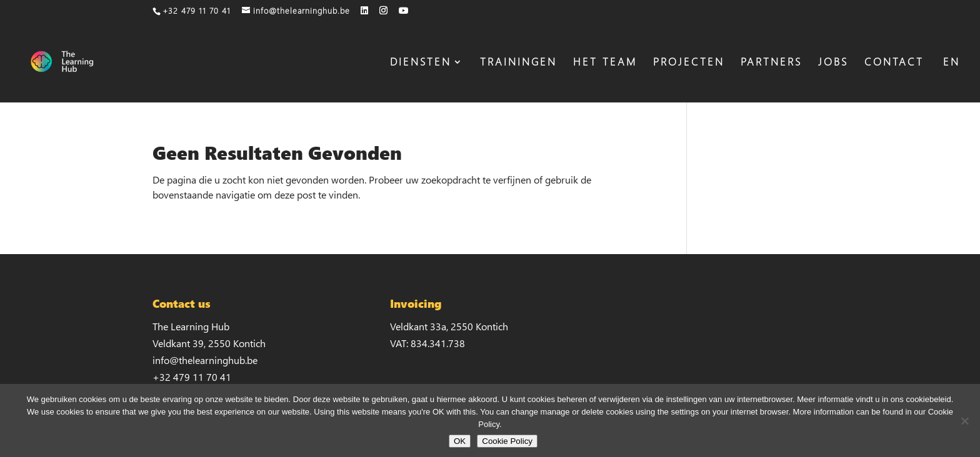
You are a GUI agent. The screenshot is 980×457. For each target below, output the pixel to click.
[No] (964, 421)
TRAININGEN (518, 63)
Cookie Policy (507, 441)
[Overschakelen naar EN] (950, 80)
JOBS (833, 63)
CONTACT (894, 63)
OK (460, 441)
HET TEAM (605, 63)
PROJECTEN (689, 63)
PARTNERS (771, 63)
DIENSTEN (421, 63)
